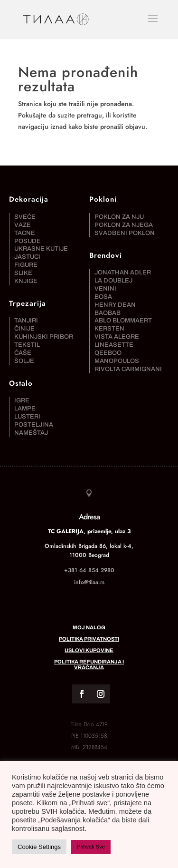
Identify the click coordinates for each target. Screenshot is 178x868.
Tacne (25, 233)
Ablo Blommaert (123, 321)
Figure (26, 265)
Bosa (103, 297)
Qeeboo (108, 353)
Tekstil (27, 345)
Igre (22, 400)
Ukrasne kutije (41, 249)
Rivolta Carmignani (128, 369)
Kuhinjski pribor (44, 337)
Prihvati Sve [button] (91, 847)
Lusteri (27, 417)
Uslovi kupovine (89, 650)
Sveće (25, 217)
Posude (28, 241)
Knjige (26, 281)
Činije (24, 329)
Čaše (23, 353)
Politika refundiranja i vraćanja (89, 664)
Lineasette (114, 345)
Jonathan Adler (123, 273)
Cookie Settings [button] (39, 847)
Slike (23, 273)
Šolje (24, 361)
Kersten (109, 329)
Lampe (25, 409)
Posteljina (34, 425)
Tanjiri (26, 321)
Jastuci (27, 257)
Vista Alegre (117, 337)
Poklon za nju (119, 217)
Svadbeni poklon (125, 233)
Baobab (108, 313)
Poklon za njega (124, 225)
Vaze (23, 225)
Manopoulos (117, 361)
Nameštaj (31, 433)
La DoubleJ (113, 281)
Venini (105, 289)
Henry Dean (115, 305)
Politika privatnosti (89, 639)
